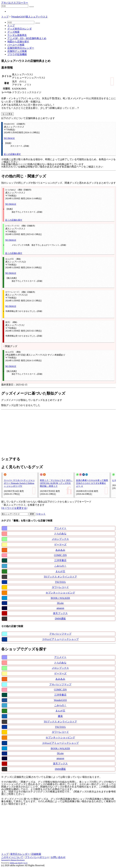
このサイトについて (12, 857)
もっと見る (7, 114)
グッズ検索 (13, 32)
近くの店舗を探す (12, 154)
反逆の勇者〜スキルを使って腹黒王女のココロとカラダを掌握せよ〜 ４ (92, 483)
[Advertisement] (58, 432)
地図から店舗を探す (18, 42)
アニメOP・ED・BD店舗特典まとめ (27, 38)
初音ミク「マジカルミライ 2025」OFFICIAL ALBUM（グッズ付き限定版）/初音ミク (56, 483)
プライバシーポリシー (37, 857)
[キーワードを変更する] (14, 508)
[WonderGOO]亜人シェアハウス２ (29, 17)
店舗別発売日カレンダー (21, 48)
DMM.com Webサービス (19, 863)
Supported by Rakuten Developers (13, 860)
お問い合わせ (58, 857)
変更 (32, 514)
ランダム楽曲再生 (17, 35)
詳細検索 (36, 854)
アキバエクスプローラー (15, 3)
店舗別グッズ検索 (17, 51)
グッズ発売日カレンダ (19, 29)
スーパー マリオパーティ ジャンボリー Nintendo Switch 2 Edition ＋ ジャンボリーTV (19, 483)
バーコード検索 (16, 45)
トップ (5, 17)
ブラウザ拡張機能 (17, 54)
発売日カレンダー (20, 854)
